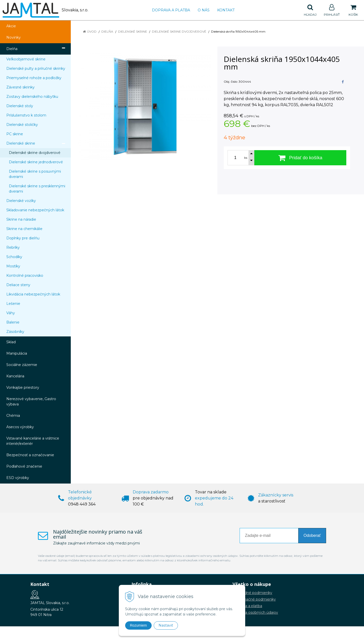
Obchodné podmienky (252, 593)
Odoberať (312, 535)
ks (246, 158)
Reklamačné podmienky (254, 599)
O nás (204, 10)
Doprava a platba (171, 10)
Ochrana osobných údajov (255, 612)
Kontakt (226, 10)
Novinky (14, 37)
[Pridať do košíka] (300, 158)
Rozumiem (138, 625)
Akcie (11, 26)
